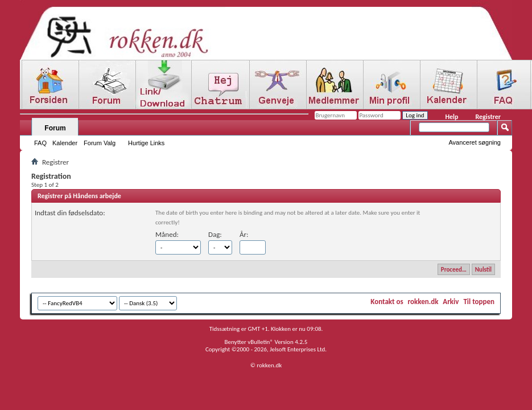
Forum (55, 128)
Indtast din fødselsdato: (70, 213)
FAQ (40, 143)
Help (451, 117)
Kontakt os (387, 302)
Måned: (167, 234)
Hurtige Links (146, 143)
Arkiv (451, 302)
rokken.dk (423, 302)
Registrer (488, 117)
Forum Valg (100, 143)
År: (244, 234)
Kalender (65, 143)
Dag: (215, 234)
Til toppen (479, 302)
